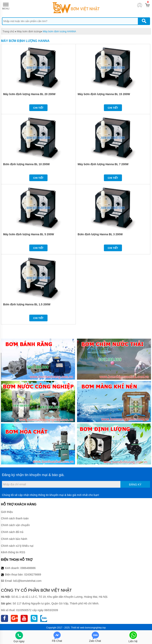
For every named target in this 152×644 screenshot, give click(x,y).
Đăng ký (135, 485)
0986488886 (28, 568)
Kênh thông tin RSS (13, 552)
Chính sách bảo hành (14, 539)
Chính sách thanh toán (15, 518)
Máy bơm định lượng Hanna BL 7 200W (103, 164)
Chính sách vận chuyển (15, 525)
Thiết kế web (78, 628)
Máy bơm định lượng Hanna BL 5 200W (29, 234)
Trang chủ (8, 31)
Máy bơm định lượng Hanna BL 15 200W (104, 94)
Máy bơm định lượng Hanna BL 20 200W (29, 94)
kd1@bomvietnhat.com (27, 581)
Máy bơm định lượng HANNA (60, 31)
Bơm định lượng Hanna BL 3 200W (100, 234)
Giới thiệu (7, 512)
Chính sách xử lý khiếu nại (17, 546)
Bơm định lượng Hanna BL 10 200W (26, 164)
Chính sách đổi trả (12, 532)
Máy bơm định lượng (29, 31)
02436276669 (33, 575)
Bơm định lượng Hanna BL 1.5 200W (27, 304)
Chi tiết (38, 108)
